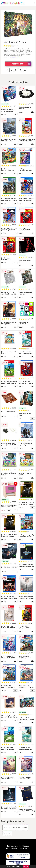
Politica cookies (24, 848)
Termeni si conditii (14, 846)
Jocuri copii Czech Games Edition (15, 828)
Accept (26, 866)
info (15, 114)
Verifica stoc (21, 64)
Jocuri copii (7, 833)
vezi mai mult (15, 57)
